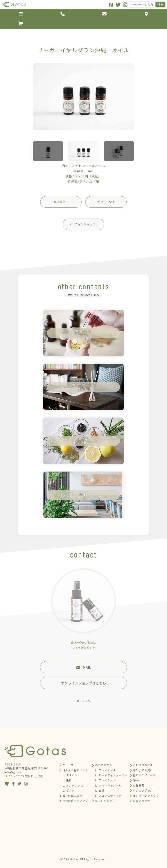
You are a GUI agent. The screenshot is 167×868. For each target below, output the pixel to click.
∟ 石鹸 (100, 790)
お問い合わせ (141, 801)
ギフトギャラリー (107, 801)
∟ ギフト (69, 790)
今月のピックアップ (75, 801)
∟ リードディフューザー (111, 775)
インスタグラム (143, 790)
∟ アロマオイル (106, 770)
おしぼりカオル (143, 765)
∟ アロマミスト (106, 780)
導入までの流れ (143, 770)
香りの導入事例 (72, 796)
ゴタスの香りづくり (75, 770)
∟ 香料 (67, 780)
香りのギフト (104, 765)
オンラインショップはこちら (83, 683)
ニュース (68, 765)
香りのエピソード (144, 775)
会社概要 (139, 785)
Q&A (136, 780)
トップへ (85, 701)
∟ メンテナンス (73, 785)
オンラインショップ (146, 796)
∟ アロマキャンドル (108, 785)
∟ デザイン (70, 775)
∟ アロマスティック (108, 796)
